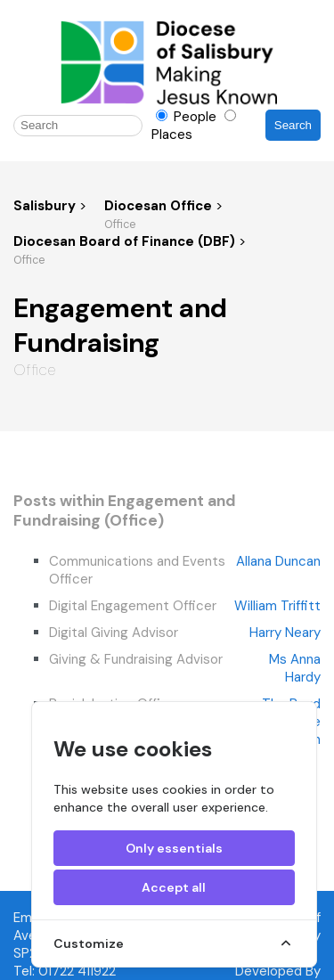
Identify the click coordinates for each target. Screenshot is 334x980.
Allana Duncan (278, 561)
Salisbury (45, 206)
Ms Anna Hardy (295, 668)
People (188, 117)
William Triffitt (277, 606)
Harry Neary (285, 633)
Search (293, 125)
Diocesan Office (160, 206)
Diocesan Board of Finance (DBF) (126, 241)
